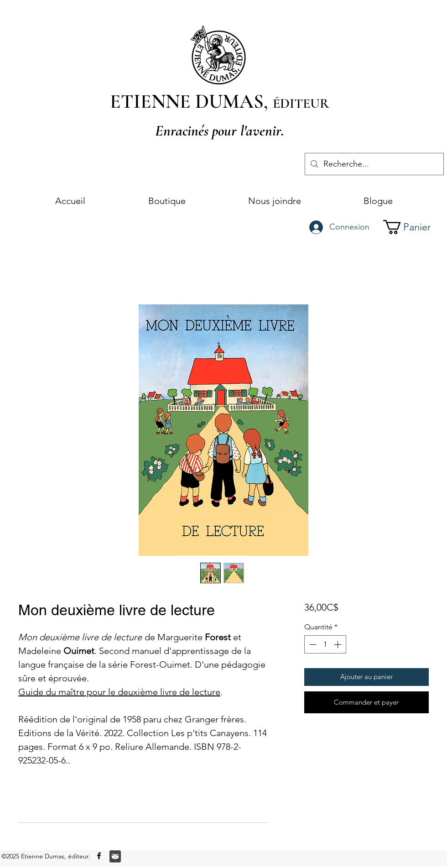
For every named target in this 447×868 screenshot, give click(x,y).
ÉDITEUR (301, 103)
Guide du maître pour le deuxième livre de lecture (119, 692)
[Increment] (338, 644)
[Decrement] (312, 644)
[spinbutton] (325, 644)
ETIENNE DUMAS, (191, 101)
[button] (415, 227)
